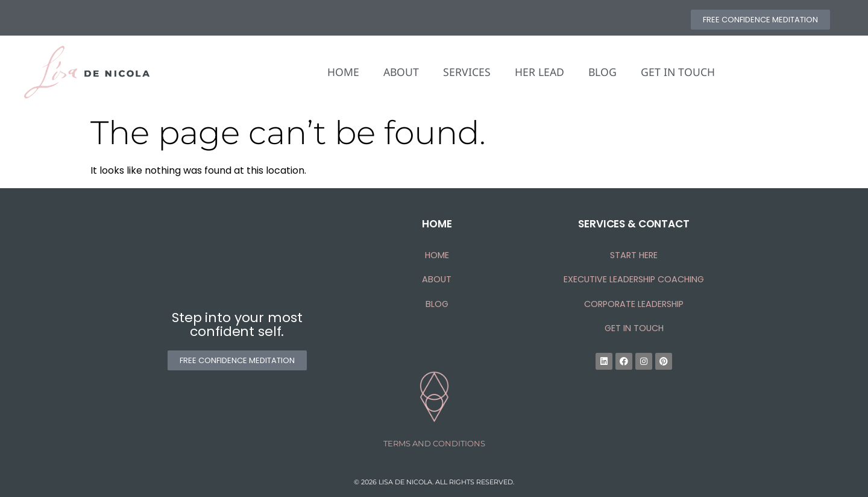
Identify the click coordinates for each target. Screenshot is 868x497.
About (437, 279)
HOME (343, 72)
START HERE (634, 255)
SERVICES (467, 72)
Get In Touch (634, 328)
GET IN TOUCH (678, 72)
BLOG (602, 72)
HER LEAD (539, 72)
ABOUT (401, 72)
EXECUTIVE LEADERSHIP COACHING (634, 279)
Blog (437, 304)
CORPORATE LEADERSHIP (634, 304)
